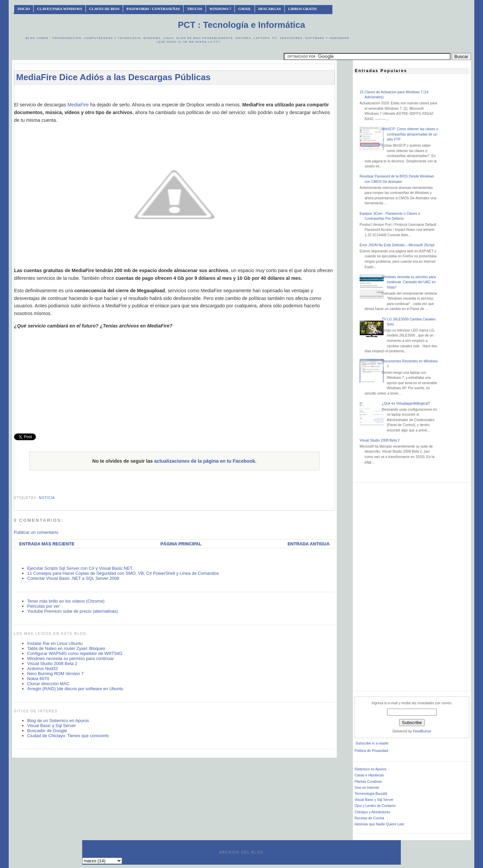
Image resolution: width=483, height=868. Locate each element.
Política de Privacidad (371, 751)
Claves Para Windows (59, 9)
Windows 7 (220, 9)
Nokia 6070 (38, 679)
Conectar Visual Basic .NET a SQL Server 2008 (73, 578)
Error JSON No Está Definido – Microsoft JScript (397, 245)
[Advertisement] (174, 93)
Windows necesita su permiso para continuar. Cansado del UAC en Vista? (409, 282)
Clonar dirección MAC (48, 684)
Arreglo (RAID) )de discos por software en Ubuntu (75, 689)
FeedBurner (422, 731)
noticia (47, 498)
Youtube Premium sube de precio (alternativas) (73, 611)
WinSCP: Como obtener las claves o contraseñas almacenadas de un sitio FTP (410, 134)
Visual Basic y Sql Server (51, 726)
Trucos (195, 9)
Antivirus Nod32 (43, 669)
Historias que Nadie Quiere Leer (379, 824)
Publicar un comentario (36, 532)
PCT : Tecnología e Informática (241, 25)
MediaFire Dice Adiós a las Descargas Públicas (113, 77)
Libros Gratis (303, 9)
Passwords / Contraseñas (153, 9)
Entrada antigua (308, 544)
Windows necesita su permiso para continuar (71, 658)
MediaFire (78, 105)
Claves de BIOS (104, 9)
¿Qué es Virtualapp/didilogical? (406, 403)
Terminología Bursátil (371, 794)
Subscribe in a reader (372, 743)
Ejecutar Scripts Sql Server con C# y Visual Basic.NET (80, 568)
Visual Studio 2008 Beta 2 (52, 663)
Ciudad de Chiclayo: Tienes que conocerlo (68, 736)
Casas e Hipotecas (369, 775)
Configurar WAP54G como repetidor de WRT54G (75, 653)
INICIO (24, 9)
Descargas (270, 9)
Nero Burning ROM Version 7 (55, 674)
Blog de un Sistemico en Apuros (58, 721)
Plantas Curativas (368, 782)
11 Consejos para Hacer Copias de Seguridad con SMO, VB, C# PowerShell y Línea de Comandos (123, 573)
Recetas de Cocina (369, 818)
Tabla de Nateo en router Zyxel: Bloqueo (66, 648)
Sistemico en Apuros (370, 769)
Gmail (245, 9)
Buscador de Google (47, 731)
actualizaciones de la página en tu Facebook (204, 461)
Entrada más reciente (47, 544)
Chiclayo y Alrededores (372, 812)
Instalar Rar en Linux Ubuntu (55, 643)
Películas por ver (43, 606)
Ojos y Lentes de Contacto (375, 806)
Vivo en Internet (367, 788)
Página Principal (181, 544)
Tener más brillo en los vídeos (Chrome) (66, 601)
